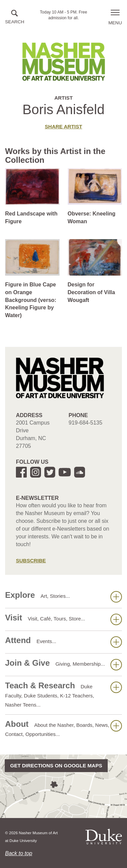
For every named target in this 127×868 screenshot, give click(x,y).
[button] (15, 17)
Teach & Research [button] (63, 694)
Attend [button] (63, 642)
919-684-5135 (86, 423)
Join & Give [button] (63, 664)
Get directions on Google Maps (56, 765)
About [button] (63, 728)
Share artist (63, 126)
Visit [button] (63, 619)
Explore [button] (63, 596)
